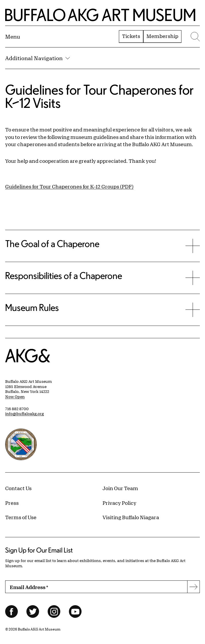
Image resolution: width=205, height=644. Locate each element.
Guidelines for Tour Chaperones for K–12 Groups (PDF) (69, 186)
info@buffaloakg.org (25, 414)
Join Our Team (120, 488)
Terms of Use (21, 517)
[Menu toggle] (13, 37)
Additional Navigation (37, 58)
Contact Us (18, 488)
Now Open (15, 397)
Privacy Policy (119, 503)
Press (12, 503)
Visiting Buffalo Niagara (131, 517)
